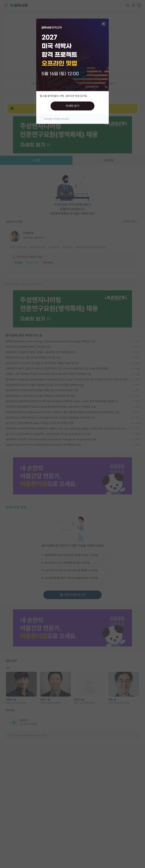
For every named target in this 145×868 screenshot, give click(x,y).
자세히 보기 (72, 106)
